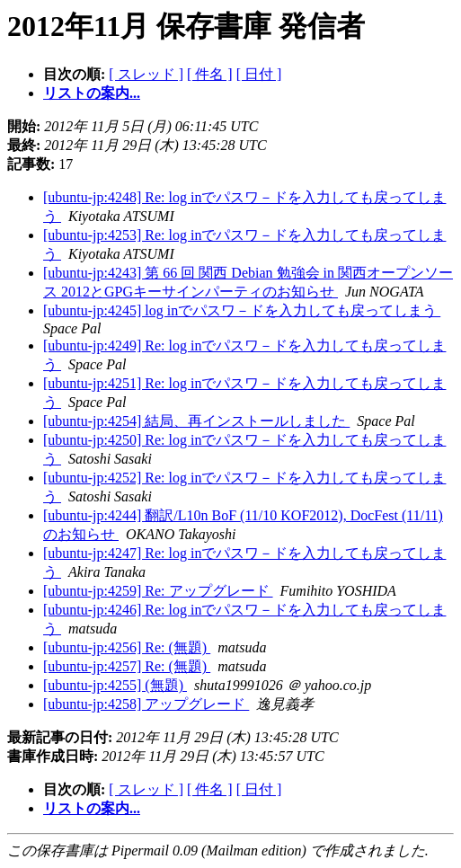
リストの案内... (92, 93)
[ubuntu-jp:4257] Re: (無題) (127, 666)
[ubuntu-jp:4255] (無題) (115, 685)
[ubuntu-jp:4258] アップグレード (146, 704)
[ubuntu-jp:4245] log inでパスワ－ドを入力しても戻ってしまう (242, 310)
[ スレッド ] (146, 74)
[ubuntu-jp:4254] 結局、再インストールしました (196, 421)
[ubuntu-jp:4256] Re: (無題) (127, 647)
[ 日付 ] (259, 74)
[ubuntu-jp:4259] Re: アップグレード (158, 591)
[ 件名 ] (210, 74)
